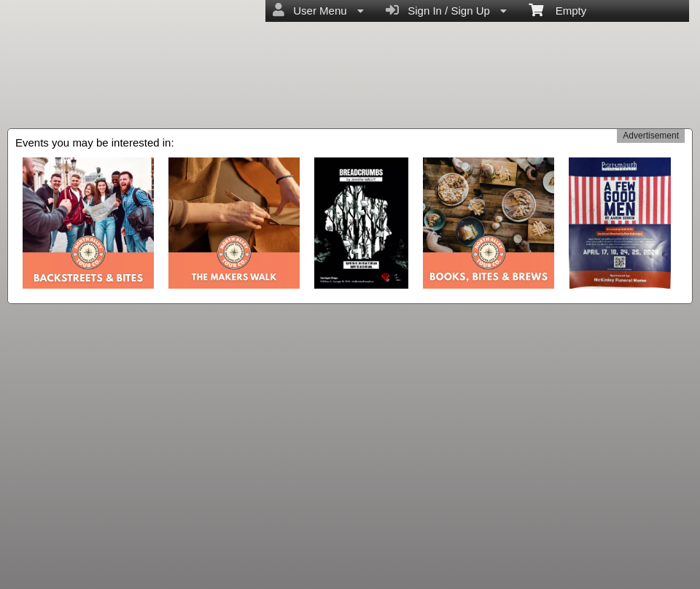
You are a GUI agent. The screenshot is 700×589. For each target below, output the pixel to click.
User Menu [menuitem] (318, 10)
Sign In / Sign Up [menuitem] (446, 10)
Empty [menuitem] (557, 9)
